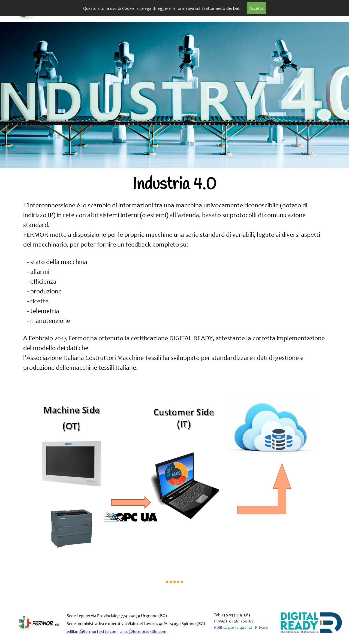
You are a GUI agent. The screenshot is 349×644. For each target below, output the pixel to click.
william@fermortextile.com (92, 632)
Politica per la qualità (234, 628)
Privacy (261, 628)
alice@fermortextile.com (143, 632)
